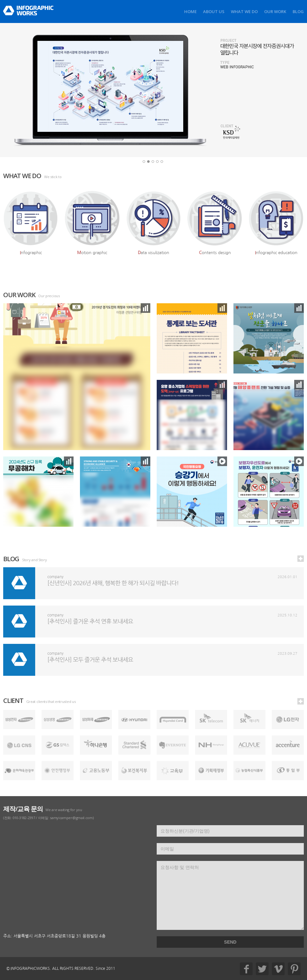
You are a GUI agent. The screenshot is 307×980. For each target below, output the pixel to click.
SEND (230, 942)
